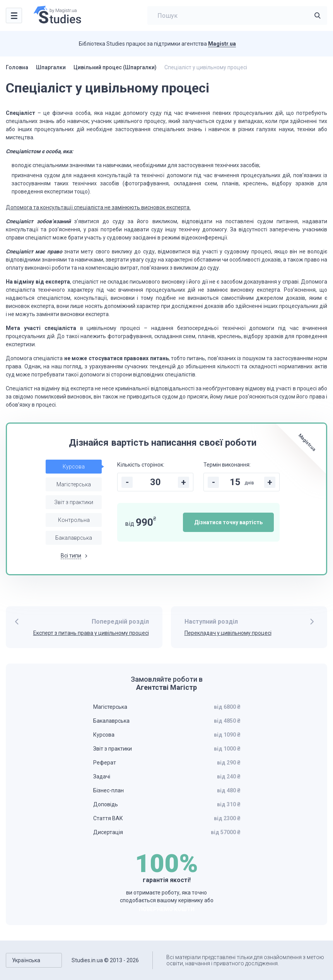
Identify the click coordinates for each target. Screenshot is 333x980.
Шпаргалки (51, 67)
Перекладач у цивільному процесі (228, 633)
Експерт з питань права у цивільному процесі (91, 633)
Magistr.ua (222, 44)
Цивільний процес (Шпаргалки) (115, 67)
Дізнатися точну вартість (228, 522)
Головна (17, 67)
